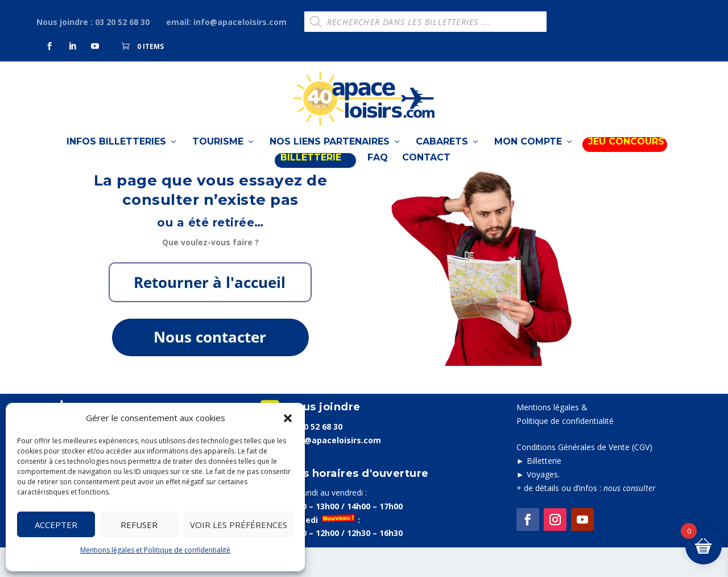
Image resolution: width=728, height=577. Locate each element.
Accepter (56, 525)
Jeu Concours (626, 153)
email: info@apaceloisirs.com (226, 22)
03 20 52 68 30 (315, 456)
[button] (288, 418)
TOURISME (218, 153)
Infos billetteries (116, 153)
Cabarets (442, 153)
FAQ (378, 169)
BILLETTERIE (311, 169)
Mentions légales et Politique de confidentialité (155, 550)
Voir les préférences (239, 525)
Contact (426, 169)
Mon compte (528, 153)
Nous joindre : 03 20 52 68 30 (93, 22)
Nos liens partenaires (330, 153)
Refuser (139, 525)
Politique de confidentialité (565, 450)
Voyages (542, 504)
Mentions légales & (552, 437)
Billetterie (544, 490)
